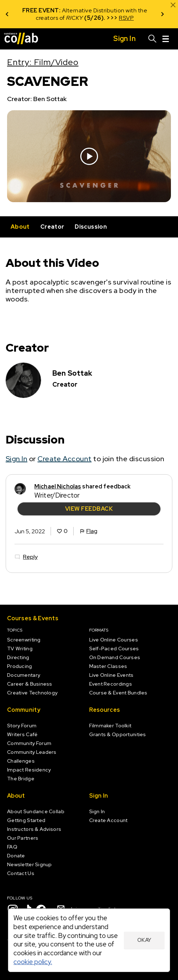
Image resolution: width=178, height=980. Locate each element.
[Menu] (166, 39)
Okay (144, 940)
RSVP (126, 18)
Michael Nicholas (58, 486)
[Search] (153, 39)
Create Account (65, 459)
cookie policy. (33, 962)
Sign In (16, 459)
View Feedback (89, 509)
